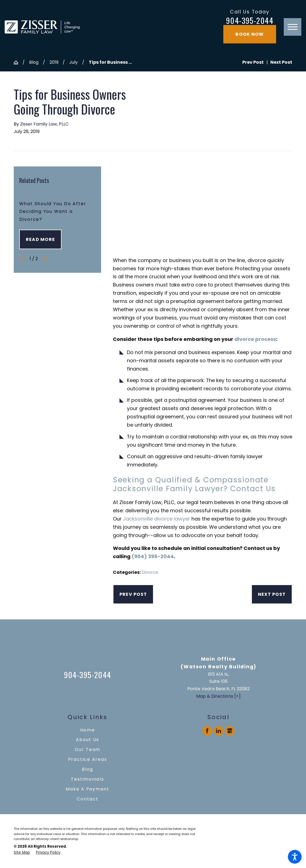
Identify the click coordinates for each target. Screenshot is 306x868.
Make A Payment (87, 789)
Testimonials (87, 779)
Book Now (250, 34)
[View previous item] (22, 259)
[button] (295, 857)
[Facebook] (207, 731)
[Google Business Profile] (230, 731)
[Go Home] (18, 63)
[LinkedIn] (219, 731)
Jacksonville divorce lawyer (157, 519)
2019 (54, 62)
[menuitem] (87, 730)
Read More (40, 239)
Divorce (150, 572)
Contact (87, 799)
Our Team (87, 749)
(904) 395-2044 (153, 556)
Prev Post (133, 594)
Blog (34, 62)
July (73, 62)
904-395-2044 (250, 20)
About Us (87, 740)
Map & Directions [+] (218, 696)
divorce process (255, 339)
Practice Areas (88, 759)
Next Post (272, 594)
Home (88, 730)
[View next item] (45, 259)
